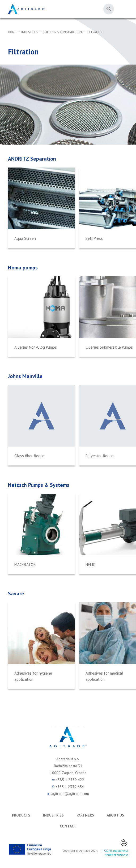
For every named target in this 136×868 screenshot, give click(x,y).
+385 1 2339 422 (70, 780)
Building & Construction (62, 32)
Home (12, 32)
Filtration (95, 32)
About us (115, 815)
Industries (29, 32)
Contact (68, 826)
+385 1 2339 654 (70, 787)
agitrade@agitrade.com (70, 794)
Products (21, 815)
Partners (85, 815)
